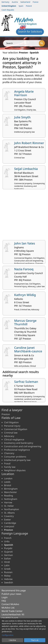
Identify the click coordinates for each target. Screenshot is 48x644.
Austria (15, 2)
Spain (21, 6)
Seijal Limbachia (26, 169)
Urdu (7, 541)
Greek (7, 569)
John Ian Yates (25, 243)
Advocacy (9, 436)
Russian (8, 572)
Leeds (7, 482)
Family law (10, 467)
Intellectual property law (17, 460)
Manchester (10, 492)
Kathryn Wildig (25, 295)
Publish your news (11, 594)
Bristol (8, 485)
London (8, 478)
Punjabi (8, 548)
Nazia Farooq (24, 269)
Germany (5, 2)
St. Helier (9, 506)
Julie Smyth (22, 117)
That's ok (35, 640)
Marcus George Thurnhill (25, 322)
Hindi (7, 562)
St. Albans (9, 513)
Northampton (12, 509)
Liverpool (9, 526)
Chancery (9, 453)
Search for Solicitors (30, 32)
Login (5, 597)
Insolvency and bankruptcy (19, 443)
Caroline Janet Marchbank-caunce (28, 349)
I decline (12, 640)
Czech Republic (8, 10)
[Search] (42, 43)
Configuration (8, 635)
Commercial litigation (16, 429)
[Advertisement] (24, 216)
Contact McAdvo (10, 604)
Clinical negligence (14, 439)
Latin (7, 565)
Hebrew (8, 579)
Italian (7, 558)
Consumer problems (15, 457)
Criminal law (11, 433)
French (8, 538)
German (9, 555)
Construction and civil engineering (23, 446)
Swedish (9, 582)
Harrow (8, 502)
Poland (29, 6)
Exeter (7, 520)
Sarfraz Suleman (26, 382)
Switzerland (25, 2)
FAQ (4, 601)
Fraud (7, 463)
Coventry (9, 516)
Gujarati (8, 552)
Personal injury (12, 426)
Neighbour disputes (15, 470)
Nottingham (11, 499)
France (36, 2)
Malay (7, 576)
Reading (9, 496)
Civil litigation (11, 422)
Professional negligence (17, 450)
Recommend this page (14, 590)
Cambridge (10, 523)
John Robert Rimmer (29, 143)
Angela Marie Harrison (24, 93)
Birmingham (11, 489)
